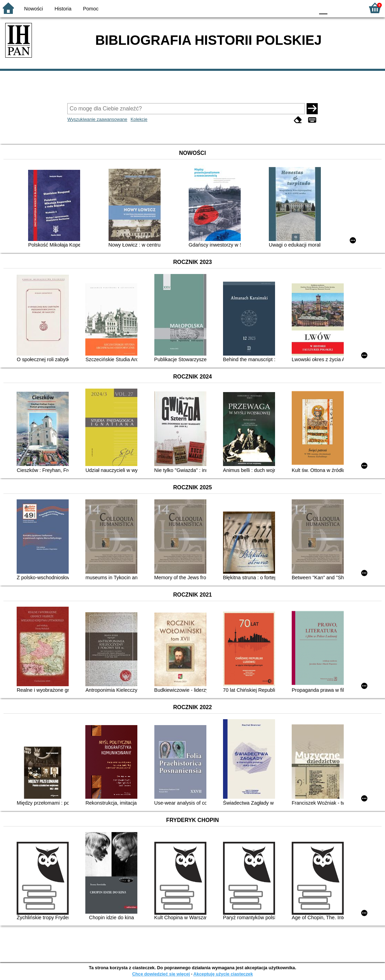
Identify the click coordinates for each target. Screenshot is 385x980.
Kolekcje (139, 119)
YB (293, 8)
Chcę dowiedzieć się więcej (161, 974)
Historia (63, 9)
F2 (351, 8)
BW (279, 8)
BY (307, 8)
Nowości (34, 9)
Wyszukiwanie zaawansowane (97, 119)
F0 (323, 8)
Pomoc (91, 9)
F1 (335, 8)
